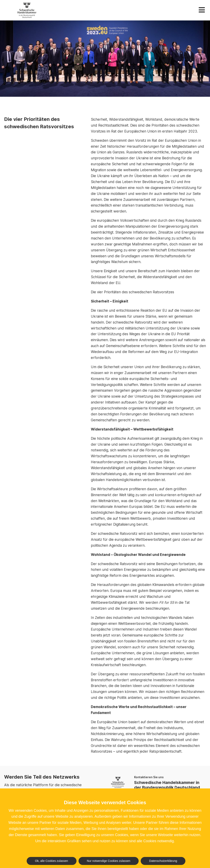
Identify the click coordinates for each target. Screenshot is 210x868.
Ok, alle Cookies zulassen (52, 861)
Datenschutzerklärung (163, 861)
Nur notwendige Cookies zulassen (109, 861)
